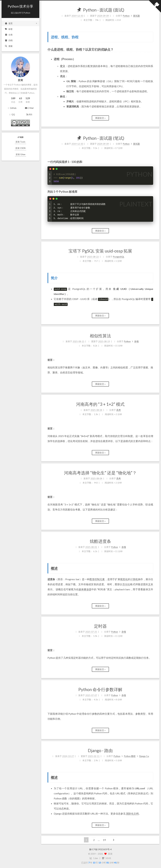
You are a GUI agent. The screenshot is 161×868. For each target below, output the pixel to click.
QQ (12, 114)
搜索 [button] (9, 46)
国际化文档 (132, 814)
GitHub (12, 108)
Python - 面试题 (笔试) (104, 138)
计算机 (134, 579)
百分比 (126, 584)
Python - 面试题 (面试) (104, 10)
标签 (9, 29)
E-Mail (29, 108)
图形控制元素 (97, 579)
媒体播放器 (85, 589)
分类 (9, 35)
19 (104, 840)
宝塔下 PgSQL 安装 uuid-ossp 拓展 (100, 251)
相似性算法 (100, 336)
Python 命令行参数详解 (100, 689)
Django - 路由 (100, 750)
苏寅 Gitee (21, 154)
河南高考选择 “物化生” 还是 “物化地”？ (100, 473)
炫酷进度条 (100, 541)
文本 (151, 584)
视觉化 (124, 579)
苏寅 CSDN (20, 148)
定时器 (100, 626)
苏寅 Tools (20, 142)
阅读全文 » (100, 118)
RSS (29, 114)
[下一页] (114, 840)
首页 (9, 23)
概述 (54, 568)
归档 (9, 40)
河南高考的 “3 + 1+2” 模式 (100, 404)
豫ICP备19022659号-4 (100, 849)
